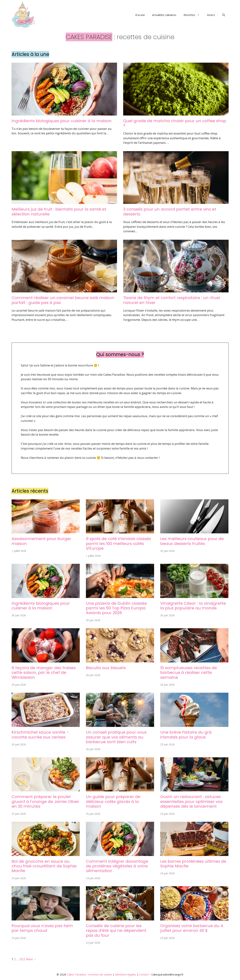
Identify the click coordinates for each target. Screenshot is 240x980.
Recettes (193, 15)
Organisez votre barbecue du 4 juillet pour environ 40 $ (192, 928)
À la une (140, 15)
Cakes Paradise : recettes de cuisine (89, 974)
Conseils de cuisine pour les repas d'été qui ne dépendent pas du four (116, 931)
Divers (211, 15)
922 (23, 959)
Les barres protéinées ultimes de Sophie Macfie (193, 864)
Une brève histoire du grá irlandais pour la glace (186, 735)
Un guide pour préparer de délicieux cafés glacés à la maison (113, 801)
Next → (31, 959)
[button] (224, 15)
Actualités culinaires (164, 15)
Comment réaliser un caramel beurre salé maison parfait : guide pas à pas (63, 300)
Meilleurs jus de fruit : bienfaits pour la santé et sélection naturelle (59, 212)
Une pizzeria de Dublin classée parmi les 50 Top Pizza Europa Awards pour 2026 (116, 608)
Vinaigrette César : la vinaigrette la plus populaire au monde (193, 606)
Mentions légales (126, 974)
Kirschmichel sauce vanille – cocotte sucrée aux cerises (40, 735)
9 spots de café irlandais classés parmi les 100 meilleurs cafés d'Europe (118, 543)
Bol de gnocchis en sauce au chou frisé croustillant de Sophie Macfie (44, 866)
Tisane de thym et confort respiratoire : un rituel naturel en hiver (172, 300)
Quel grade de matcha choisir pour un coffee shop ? (175, 123)
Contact (144, 974)
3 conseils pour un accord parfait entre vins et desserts (170, 212)
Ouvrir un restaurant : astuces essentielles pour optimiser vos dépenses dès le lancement (191, 801)
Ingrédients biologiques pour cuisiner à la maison (62, 121)
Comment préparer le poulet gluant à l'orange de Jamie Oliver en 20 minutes (45, 801)
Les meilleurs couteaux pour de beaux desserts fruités (192, 541)
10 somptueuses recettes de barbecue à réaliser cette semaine (189, 673)
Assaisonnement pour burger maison (41, 541)
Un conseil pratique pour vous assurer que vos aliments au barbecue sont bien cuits (116, 737)
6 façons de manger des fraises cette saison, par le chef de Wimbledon (44, 673)
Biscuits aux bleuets (106, 668)
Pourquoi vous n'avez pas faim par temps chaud (42, 928)
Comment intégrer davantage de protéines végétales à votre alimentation (117, 866)
